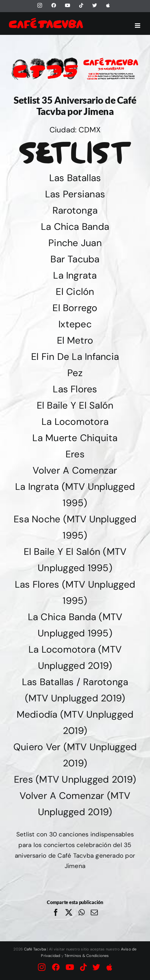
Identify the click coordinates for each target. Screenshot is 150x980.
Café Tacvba (35, 949)
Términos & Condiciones (87, 956)
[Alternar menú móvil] (138, 26)
